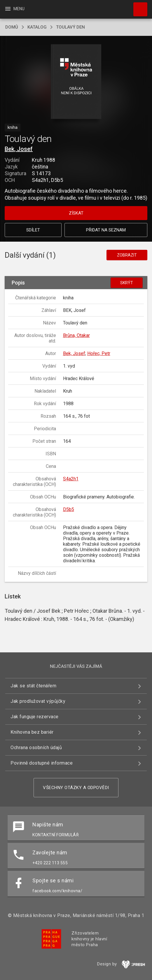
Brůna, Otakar (76, 335)
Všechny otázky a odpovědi (76, 788)
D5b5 (69, 509)
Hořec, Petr (99, 353)
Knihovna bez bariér (32, 732)
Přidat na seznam (106, 230)
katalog (37, 27)
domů (12, 27)
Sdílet (33, 230)
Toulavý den (70, 27)
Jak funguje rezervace (35, 717)
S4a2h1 (71, 479)
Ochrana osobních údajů (36, 748)
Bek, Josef (19, 149)
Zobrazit (127, 255)
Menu (14, 9)
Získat (76, 213)
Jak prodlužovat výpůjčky (38, 701)
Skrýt (127, 283)
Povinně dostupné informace (42, 763)
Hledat (138, 6)
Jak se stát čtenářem (33, 686)
